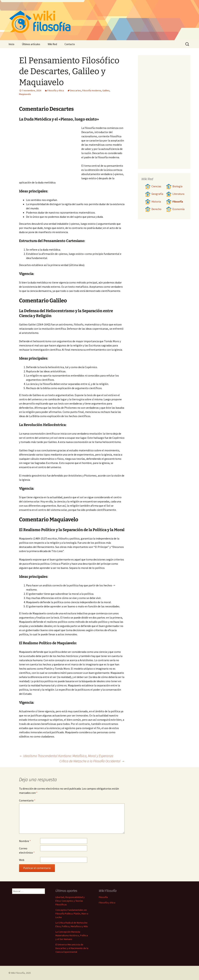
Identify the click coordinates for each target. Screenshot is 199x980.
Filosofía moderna (92, 90)
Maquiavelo (25, 94)
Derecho (153, 209)
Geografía (154, 194)
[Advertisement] (50, 152)
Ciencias (153, 186)
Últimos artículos (31, 44)
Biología (174, 186)
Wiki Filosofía (18, 973)
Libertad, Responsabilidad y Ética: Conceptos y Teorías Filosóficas (70, 901)
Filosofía (174, 202)
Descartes (76, 90)
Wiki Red (52, 44)
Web (22, 860)
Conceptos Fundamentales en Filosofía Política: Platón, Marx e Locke (72, 914)
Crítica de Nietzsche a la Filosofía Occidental (92, 761)
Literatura (175, 194)
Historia (153, 202)
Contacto (70, 44)
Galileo (106, 90)
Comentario (27, 800)
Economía (175, 209)
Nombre (25, 841)
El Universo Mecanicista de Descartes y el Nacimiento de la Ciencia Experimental (72, 948)
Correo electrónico (27, 850)
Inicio (11, 44)
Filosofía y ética (56, 90)
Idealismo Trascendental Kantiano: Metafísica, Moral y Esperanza (66, 756)
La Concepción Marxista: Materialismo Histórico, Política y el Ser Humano (72, 935)
